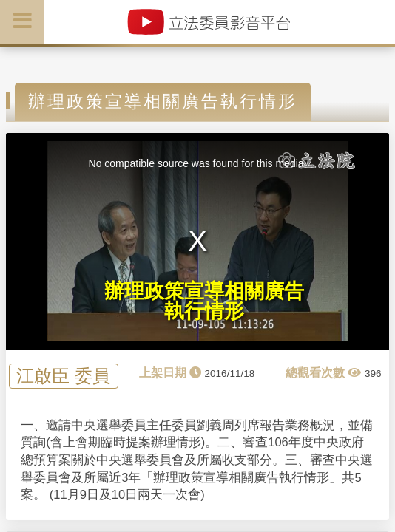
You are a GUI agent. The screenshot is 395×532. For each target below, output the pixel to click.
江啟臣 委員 (63, 376)
